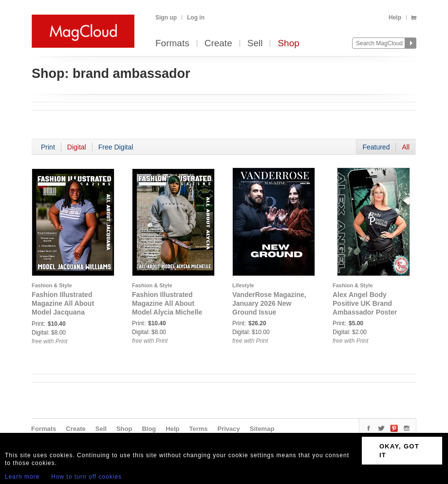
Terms (198, 429)
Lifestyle (243, 285)
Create (218, 44)
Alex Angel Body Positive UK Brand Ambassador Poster (365, 303)
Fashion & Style (52, 285)
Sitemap (262, 429)
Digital (77, 147)
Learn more (22, 477)
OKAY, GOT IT (399, 451)
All (406, 147)
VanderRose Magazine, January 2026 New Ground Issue (269, 303)
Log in (196, 18)
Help (395, 18)
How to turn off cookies (86, 477)
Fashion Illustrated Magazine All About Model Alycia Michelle (167, 303)
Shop (288, 44)
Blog (149, 429)
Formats (172, 44)
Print (48, 147)
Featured (376, 147)
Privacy (229, 429)
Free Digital (116, 147)
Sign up (166, 18)
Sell (255, 44)
